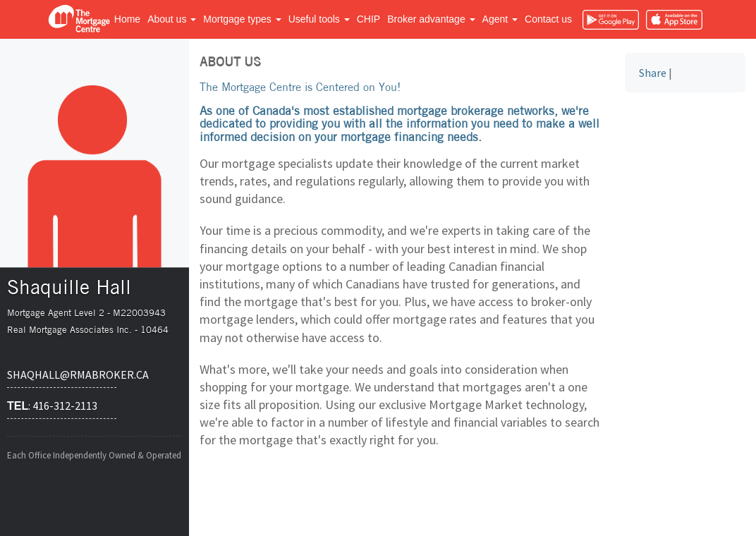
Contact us (548, 19)
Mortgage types (242, 19)
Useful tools (319, 19)
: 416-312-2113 (52, 406)
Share (653, 73)
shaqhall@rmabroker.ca (62, 374)
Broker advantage (431, 19)
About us (172, 19)
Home (127, 19)
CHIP (368, 19)
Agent (500, 19)
